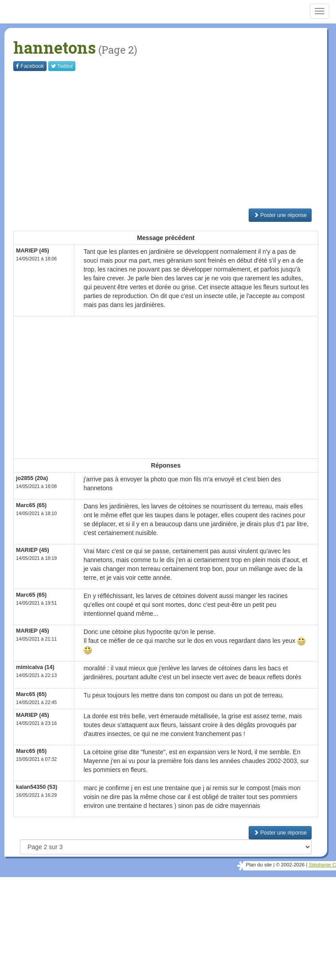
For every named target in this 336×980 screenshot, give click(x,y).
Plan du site (259, 865)
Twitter (62, 66)
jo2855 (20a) (32, 478)
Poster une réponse (280, 215)
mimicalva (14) (35, 667)
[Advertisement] (175, 140)
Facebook (30, 66)
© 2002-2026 (290, 865)
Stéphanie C (322, 865)
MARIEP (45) (33, 251)
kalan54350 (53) (37, 787)
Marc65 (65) (31, 505)
